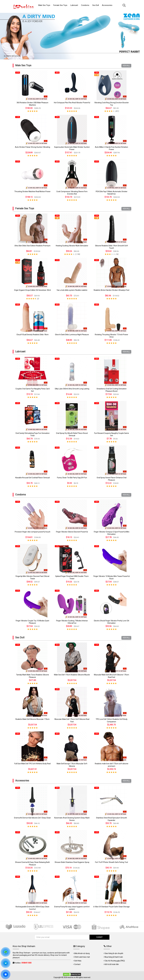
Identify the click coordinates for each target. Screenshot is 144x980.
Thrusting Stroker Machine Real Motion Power (32, 191)
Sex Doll (20, 637)
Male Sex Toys (23, 65)
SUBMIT (100, 937)
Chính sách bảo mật (82, 957)
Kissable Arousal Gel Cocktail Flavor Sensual (33, 478)
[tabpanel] (72, 35)
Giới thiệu (78, 961)
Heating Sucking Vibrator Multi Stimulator (72, 246)
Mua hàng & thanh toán (114, 957)
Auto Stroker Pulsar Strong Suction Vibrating (33, 147)
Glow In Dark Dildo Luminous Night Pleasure (72, 335)
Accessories (22, 781)
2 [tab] (73, 57)
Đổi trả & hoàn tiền (112, 964)
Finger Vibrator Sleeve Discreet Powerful (72, 532)
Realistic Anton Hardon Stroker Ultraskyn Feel (111, 290)
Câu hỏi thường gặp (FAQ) (115, 961)
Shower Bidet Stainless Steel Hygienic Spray (72, 862)
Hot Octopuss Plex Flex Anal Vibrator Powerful (72, 103)
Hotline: (23, 963)
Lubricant (20, 351)
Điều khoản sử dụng (82, 953)
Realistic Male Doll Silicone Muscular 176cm (33, 719)
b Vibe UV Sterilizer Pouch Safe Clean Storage (112, 907)
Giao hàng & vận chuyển (114, 953)
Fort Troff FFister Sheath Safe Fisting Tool (111, 862)
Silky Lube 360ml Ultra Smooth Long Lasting (72, 389)
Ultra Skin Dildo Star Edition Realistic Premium (32, 246)
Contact (77, 964)
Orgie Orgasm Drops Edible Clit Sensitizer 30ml (32, 290)
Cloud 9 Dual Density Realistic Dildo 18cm (33, 335)
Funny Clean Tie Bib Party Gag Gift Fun (72, 478)
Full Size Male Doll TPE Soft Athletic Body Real (32, 764)
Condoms (21, 495)
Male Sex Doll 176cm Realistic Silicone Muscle (72, 675)
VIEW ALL (126, 66)
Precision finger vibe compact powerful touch (33, 532)
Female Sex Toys (25, 208)
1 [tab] (71, 57)
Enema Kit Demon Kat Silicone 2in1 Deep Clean (32, 818)
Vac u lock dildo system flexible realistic (72, 290)
